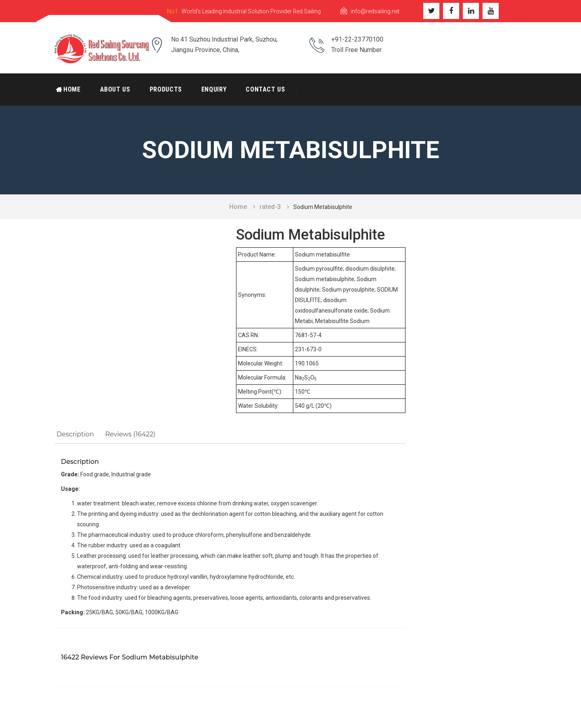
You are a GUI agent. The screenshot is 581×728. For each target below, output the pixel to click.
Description (75, 434)
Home (72, 89)
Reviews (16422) (130, 434)
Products (166, 89)
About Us (115, 89)
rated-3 (270, 207)
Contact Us (265, 89)
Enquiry (214, 89)
